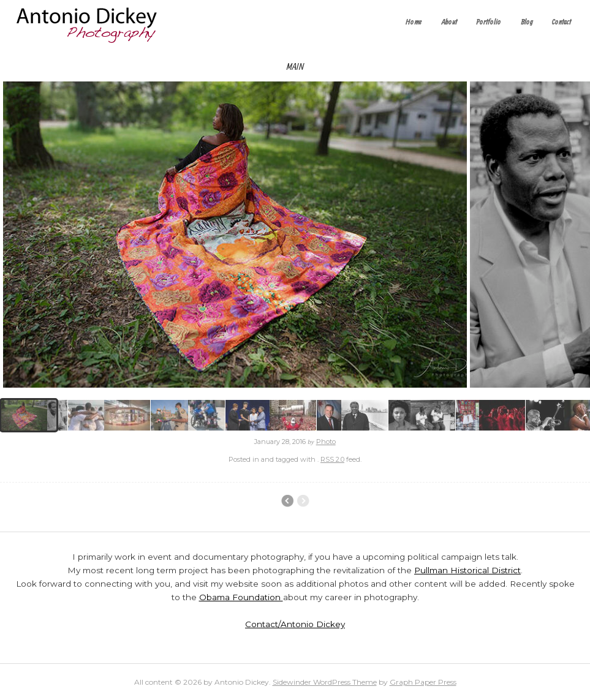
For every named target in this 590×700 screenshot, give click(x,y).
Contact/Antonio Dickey (295, 624)
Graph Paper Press (423, 682)
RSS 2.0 (332, 459)
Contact (562, 22)
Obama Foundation (241, 597)
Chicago (287, 501)
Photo (326, 442)
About (449, 22)
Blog (527, 22)
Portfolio (489, 22)
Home (414, 22)
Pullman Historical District (467, 570)
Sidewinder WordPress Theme (325, 682)
